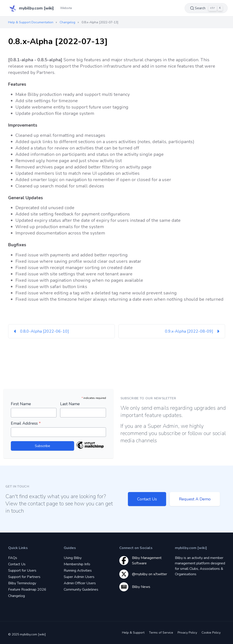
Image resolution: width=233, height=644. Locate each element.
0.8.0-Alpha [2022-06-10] (40, 331)
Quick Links (18, 548)
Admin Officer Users (80, 583)
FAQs (13, 558)
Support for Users (22, 571)
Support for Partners (24, 577)
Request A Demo (195, 499)
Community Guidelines (81, 590)
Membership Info (77, 564)
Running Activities (78, 571)
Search (206, 8)
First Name (21, 404)
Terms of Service (161, 633)
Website (66, 8)
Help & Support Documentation (31, 22)
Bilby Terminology (22, 583)
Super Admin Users (79, 577)
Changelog (67, 22)
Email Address (26, 423)
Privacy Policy (187, 633)
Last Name (70, 404)
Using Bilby (73, 558)
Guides (70, 548)
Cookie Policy (211, 633)
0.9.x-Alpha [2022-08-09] (193, 331)
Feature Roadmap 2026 (27, 590)
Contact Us (147, 499)
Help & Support (133, 633)
